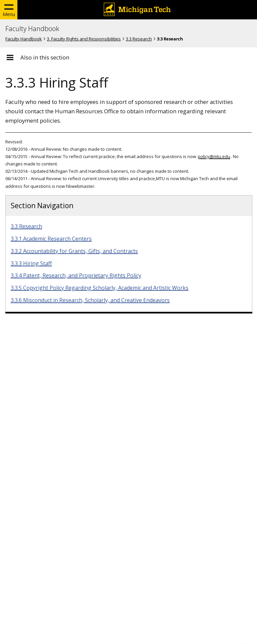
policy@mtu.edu (214, 156)
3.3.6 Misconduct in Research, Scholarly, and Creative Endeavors (90, 300)
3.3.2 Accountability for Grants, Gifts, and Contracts (74, 251)
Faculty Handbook (32, 29)
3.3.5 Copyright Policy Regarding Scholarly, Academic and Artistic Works (100, 288)
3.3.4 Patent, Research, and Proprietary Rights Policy (76, 275)
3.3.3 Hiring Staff (31, 263)
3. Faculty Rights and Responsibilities (84, 39)
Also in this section (45, 57)
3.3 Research (139, 39)
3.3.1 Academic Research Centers (51, 239)
